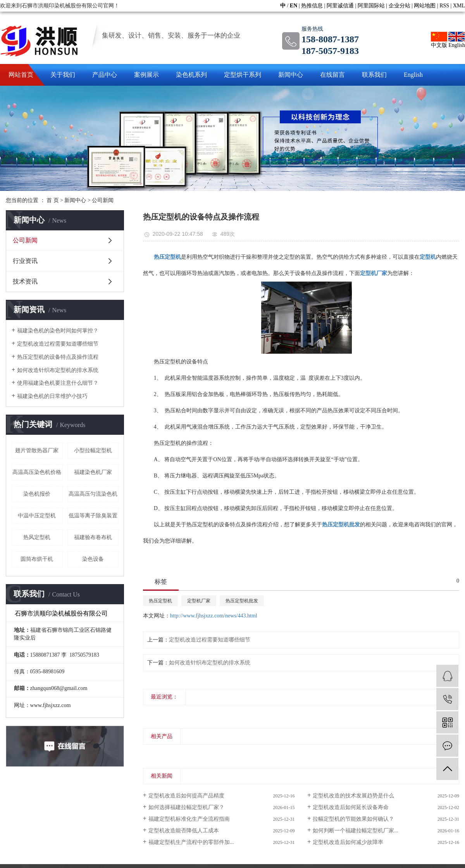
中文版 (439, 40)
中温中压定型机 (37, 516)
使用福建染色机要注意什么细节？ (58, 383)
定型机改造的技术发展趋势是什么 (353, 796)
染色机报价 (37, 494)
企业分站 (400, 6)
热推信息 (312, 6)
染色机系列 (191, 75)
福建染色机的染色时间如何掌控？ (58, 331)
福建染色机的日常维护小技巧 (52, 396)
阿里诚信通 (340, 6)
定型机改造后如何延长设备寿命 (351, 807)
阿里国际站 (371, 6)
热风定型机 (37, 537)
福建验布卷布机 (93, 537)
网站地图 (425, 6)
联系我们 (374, 75)
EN (294, 6)
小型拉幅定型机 (93, 450)
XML (459, 6)
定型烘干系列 (243, 75)
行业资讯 (25, 261)
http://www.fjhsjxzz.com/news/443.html (214, 616)
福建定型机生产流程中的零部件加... (191, 842)
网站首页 (21, 75)
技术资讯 (25, 281)
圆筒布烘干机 (37, 559)
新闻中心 (291, 75)
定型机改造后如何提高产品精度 (186, 796)
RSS (444, 6)
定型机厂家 (199, 601)
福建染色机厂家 (93, 472)
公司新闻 (103, 200)
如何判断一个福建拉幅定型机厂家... (356, 831)
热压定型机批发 (242, 601)
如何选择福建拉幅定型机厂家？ (186, 807)
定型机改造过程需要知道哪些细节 (58, 344)
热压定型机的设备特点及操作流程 (58, 357)
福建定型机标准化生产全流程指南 (189, 819)
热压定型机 (160, 601)
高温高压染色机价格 (37, 472)
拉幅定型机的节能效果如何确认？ (353, 819)
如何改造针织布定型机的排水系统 (58, 370)
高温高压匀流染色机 (93, 494)
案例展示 (146, 75)
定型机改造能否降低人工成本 (184, 831)
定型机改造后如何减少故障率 (348, 842)
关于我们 (63, 75)
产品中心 (105, 75)
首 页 (53, 200)
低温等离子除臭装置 (93, 516)
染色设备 (93, 559)
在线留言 (332, 75)
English (457, 40)
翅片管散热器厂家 (37, 450)
